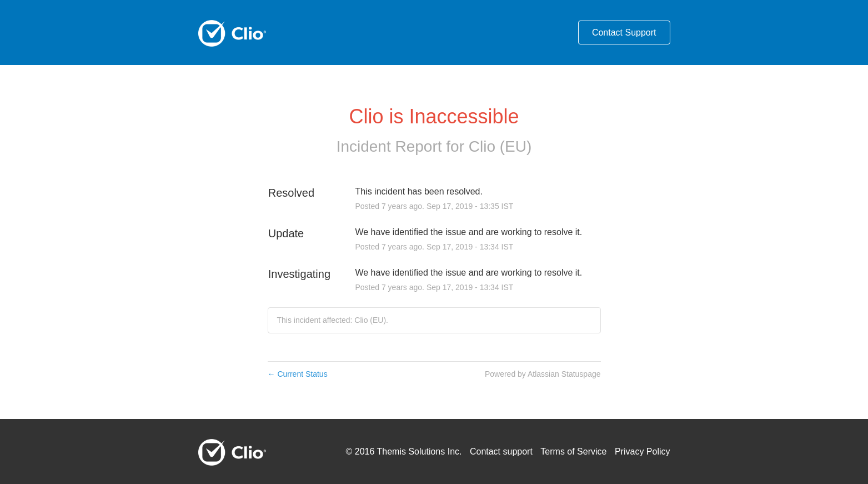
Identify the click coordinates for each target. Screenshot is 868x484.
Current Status (298, 374)
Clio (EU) (500, 146)
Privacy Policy (643, 451)
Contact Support (624, 33)
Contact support (501, 451)
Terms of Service (573, 451)
